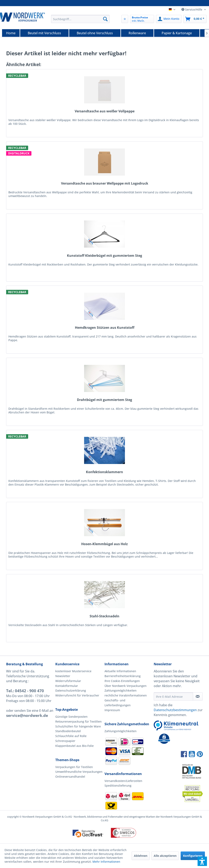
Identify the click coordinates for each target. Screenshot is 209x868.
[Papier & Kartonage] (177, 33)
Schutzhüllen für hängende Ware (78, 726)
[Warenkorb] (195, 19)
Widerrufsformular (68, 681)
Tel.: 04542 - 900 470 (25, 691)
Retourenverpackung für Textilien (78, 721)
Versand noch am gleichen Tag (109, 3)
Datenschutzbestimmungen (175, 710)
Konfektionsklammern (104, 472)
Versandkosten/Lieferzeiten (123, 781)
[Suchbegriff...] (80, 19)
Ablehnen (141, 856)
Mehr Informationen (106, 862)
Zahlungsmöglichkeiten (121, 690)
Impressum (112, 710)
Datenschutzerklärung (71, 690)
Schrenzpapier (65, 741)
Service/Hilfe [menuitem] (192, 9)
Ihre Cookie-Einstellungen (122, 681)
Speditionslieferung (118, 786)
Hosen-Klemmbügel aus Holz (104, 544)
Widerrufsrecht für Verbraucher (77, 695)
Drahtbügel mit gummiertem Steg (104, 400)
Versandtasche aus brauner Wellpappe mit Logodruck (105, 183)
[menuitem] (80, 19)
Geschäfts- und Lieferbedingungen (118, 703)
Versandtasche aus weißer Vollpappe (105, 111)
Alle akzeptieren (165, 856)
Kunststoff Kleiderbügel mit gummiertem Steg (104, 256)
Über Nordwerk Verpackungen (126, 686)
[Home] (11, 33)
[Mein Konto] (169, 19)
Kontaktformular (67, 686)
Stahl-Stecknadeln (104, 616)
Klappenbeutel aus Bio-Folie (74, 746)
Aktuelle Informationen (120, 671)
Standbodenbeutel (68, 731)
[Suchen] (105, 19)
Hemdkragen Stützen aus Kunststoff (105, 328)
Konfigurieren (193, 856)
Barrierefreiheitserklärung (123, 676)
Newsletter (63, 676)
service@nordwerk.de (27, 715)
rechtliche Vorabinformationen (126, 695)
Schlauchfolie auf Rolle (71, 736)
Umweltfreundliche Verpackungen (79, 772)
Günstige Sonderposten (71, 717)
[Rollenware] (137, 33)
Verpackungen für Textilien (74, 767)
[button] (202, 861)
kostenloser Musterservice (73, 671)
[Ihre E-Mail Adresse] (173, 696)
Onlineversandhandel (70, 777)
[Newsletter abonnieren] (198, 696)
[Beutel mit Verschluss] (44, 33)
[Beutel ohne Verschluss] (95, 33)
